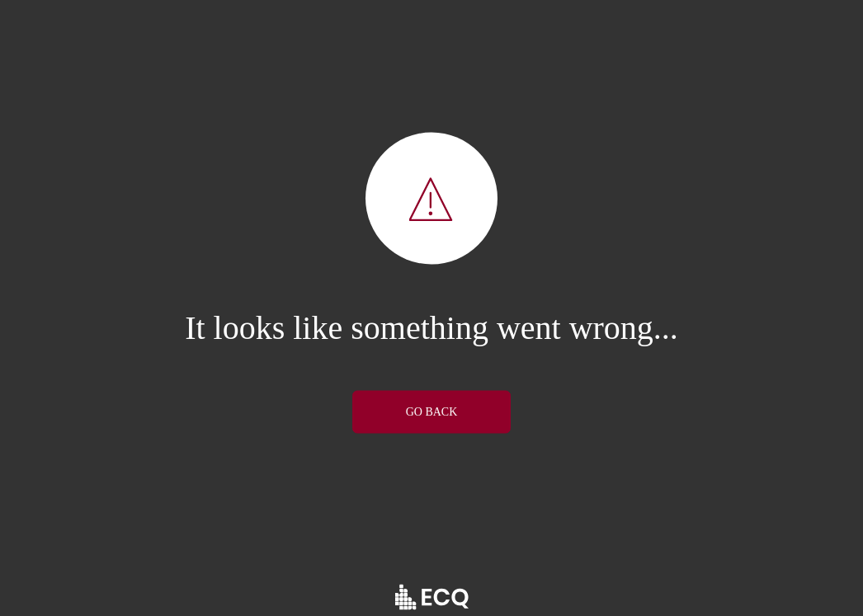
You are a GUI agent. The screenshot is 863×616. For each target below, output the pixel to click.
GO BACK (432, 411)
